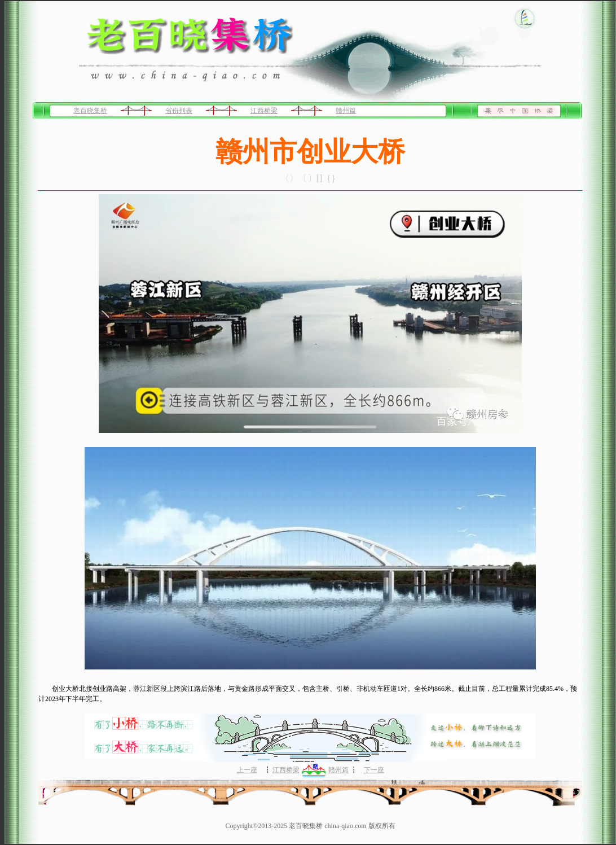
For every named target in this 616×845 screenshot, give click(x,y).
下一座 (374, 770)
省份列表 (179, 111)
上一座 (247, 770)
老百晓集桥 (90, 111)
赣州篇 (346, 111)
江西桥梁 (264, 111)
